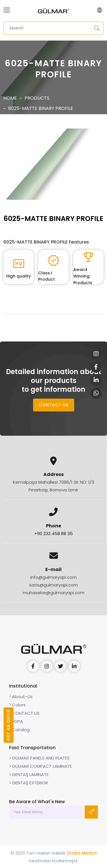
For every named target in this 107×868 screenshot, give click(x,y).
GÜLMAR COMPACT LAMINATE (41, 766)
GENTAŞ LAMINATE (29, 774)
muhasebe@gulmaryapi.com (54, 593)
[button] (100, 11)
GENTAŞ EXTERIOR (29, 783)
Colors (17, 705)
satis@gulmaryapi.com (53, 585)
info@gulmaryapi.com (53, 577)
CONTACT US (54, 405)
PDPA (16, 721)
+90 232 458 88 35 (53, 534)
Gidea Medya (82, 853)
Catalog (19, 730)
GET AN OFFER (9, 725)
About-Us (21, 697)
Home (10, 98)
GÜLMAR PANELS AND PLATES (39, 758)
